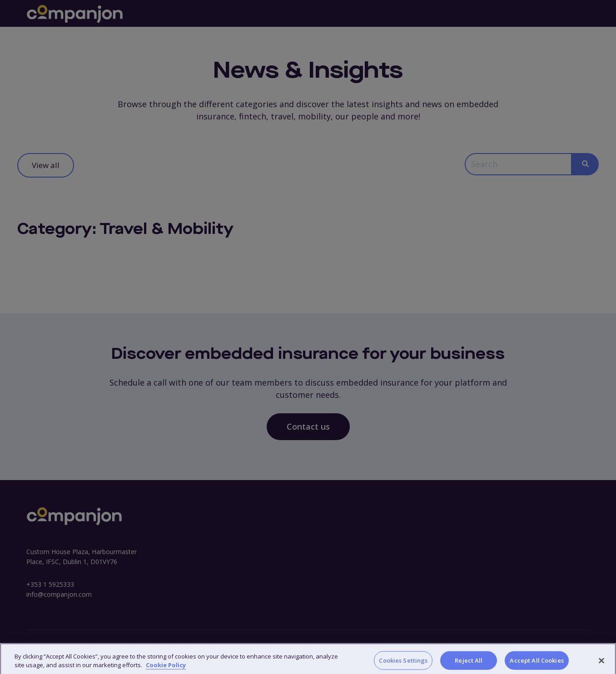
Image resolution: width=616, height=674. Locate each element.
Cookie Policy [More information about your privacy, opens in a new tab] (166, 669)
